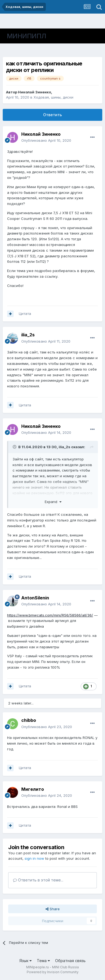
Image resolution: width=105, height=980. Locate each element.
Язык (25, 961)
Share (53, 909)
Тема (43, 961)
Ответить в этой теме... (38, 880)
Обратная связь (70, 961)
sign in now (34, 858)
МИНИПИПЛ (27, 36)
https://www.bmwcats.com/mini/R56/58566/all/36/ (50, 615)
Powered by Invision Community (53, 972)
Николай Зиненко (34, 92)
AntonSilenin (35, 598)
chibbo (29, 720)
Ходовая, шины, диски (53, 97)
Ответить (52, 115)
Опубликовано (46, 140)
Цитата (25, 314)
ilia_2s (28, 335)
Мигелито (33, 789)
